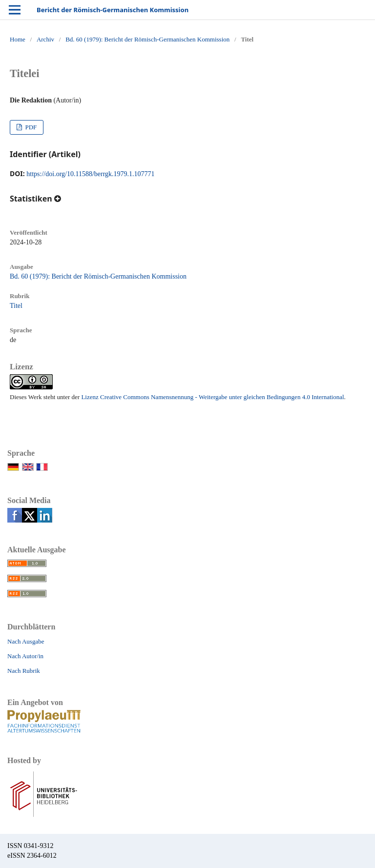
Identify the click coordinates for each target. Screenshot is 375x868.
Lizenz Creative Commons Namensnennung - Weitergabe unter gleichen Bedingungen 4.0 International (212, 397)
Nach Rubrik (24, 671)
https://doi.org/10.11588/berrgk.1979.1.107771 (90, 174)
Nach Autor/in (25, 656)
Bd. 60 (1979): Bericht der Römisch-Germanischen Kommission (147, 39)
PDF (30, 127)
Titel (16, 306)
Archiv (45, 39)
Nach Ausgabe (26, 641)
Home (18, 39)
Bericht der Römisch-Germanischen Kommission (113, 10)
